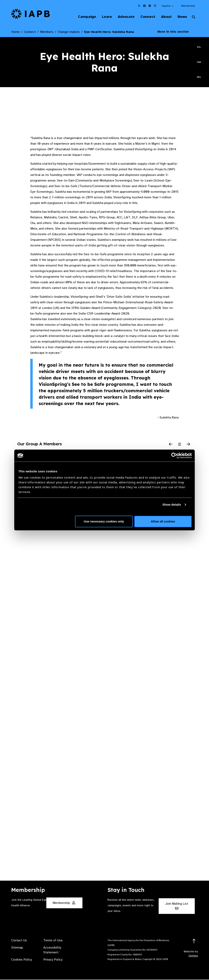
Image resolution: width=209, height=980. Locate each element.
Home (15, 32)
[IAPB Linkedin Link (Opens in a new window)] (150, 6)
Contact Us (19, 941)
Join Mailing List (177, 906)
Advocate (122, 17)
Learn (102, 17)
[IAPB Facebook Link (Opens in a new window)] (144, 6)
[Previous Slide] (171, 445)
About (164, 17)
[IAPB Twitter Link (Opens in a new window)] (139, 6)
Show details (172, 505)
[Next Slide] (188, 445)
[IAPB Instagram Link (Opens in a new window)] (155, 6)
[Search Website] (194, 18)
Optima (193, 956)
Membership (188, 6)
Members (47, 32)
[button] (168, 6)
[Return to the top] (194, 942)
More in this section (176, 32)
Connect (145, 17)
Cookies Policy (22, 960)
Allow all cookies (163, 521)
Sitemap (17, 948)
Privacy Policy (53, 960)
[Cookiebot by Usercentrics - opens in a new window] (174, 456)
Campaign (81, 17)
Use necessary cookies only (104, 521)
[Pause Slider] (180, 445)
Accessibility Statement (52, 950)
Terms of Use (53, 941)
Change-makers (69, 32)
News (181, 17)
